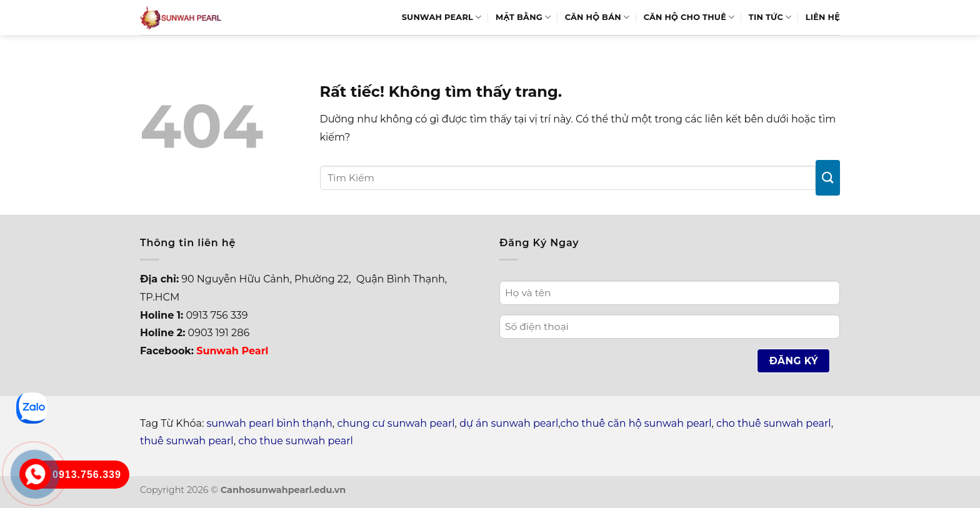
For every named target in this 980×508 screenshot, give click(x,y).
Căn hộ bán (597, 17)
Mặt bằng (523, 17)
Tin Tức (770, 17)
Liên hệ (823, 17)
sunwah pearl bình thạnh (270, 423)
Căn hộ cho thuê (689, 17)
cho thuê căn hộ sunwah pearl (636, 423)
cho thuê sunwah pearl (774, 423)
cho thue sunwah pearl (296, 441)
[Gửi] (828, 178)
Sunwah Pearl (442, 17)
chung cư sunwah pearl (396, 423)
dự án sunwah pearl (509, 423)
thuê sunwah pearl (187, 441)
